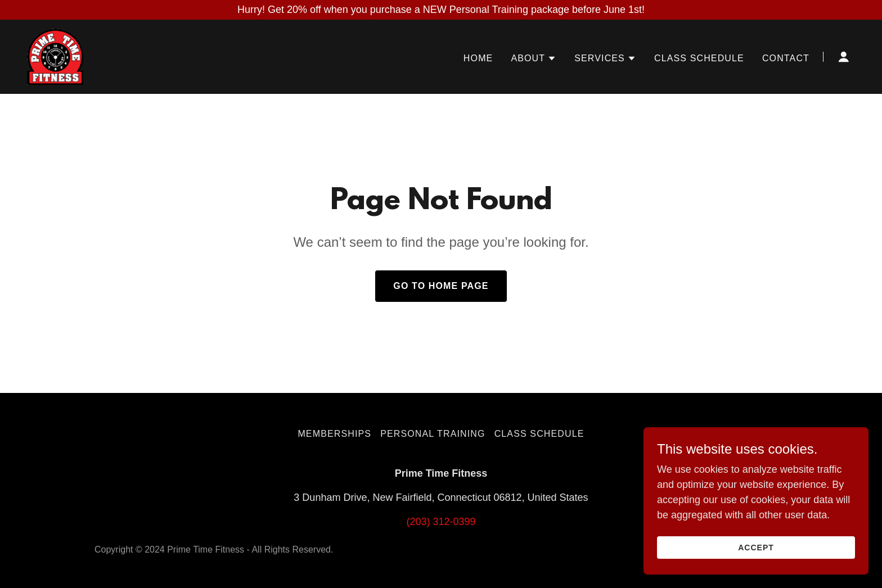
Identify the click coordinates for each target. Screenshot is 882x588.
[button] (534, 58)
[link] (55, 56)
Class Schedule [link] (699, 58)
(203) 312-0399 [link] (441, 522)
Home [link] (478, 58)
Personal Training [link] (433, 434)
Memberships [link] (334, 434)
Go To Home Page (441, 286)
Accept (756, 548)
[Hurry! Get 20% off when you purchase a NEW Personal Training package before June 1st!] (441, 10)
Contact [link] (786, 58)
